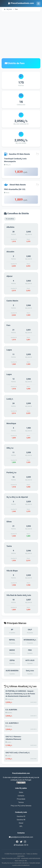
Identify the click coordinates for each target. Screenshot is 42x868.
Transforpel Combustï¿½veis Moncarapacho (15, 160)
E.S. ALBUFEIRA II (12, 723)
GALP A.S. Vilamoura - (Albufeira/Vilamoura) (14, 738)
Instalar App (21, 783)
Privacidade (21, 799)
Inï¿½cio (8, 9)
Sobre (21, 792)
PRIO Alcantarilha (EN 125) (15, 189)
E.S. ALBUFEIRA (11, 710)
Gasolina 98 (21, 820)
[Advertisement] (21, 35)
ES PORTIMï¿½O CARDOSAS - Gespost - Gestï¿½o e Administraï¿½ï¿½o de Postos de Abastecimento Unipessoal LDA (20, 694)
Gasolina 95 (21, 816)
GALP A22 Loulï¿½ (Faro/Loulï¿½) (18, 753)
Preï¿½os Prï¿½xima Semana (21, 806)
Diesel (21, 823)
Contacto (21, 796)
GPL (21, 826)
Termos (21, 802)
